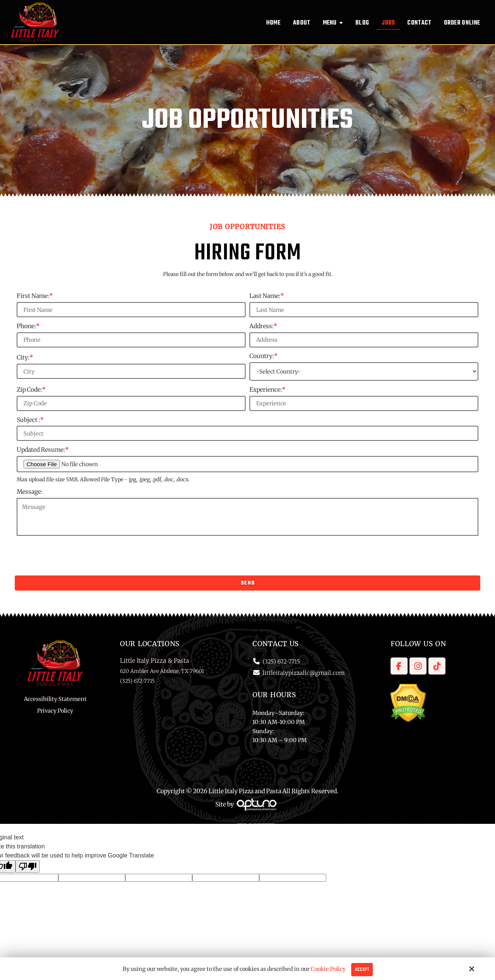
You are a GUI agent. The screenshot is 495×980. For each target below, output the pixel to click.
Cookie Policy (328, 969)
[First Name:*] (131, 310)
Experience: (268, 389)
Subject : (30, 420)
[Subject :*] (247, 433)
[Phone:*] (131, 340)
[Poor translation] (28, 866)
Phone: (28, 326)
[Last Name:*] (364, 310)
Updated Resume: (43, 450)
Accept (362, 970)
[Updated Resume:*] (247, 464)
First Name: (35, 296)
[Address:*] (364, 340)
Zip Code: (31, 389)
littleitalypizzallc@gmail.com (304, 673)
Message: (30, 492)
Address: (263, 326)
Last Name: (267, 296)
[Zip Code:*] (131, 403)
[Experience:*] (364, 403)
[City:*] (131, 371)
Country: (264, 356)
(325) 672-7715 (281, 661)
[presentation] (247, 555)
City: (25, 357)
